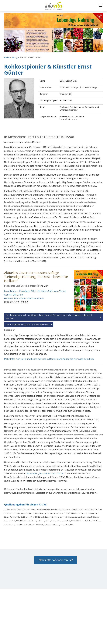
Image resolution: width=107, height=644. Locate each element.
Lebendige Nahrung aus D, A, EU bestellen (27, 324)
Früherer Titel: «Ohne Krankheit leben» (24, 298)
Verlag (15, 58)
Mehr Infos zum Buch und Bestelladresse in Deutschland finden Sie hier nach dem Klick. (49, 359)
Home (7, 58)
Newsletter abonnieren (56, 560)
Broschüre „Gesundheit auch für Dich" (46, 473)
